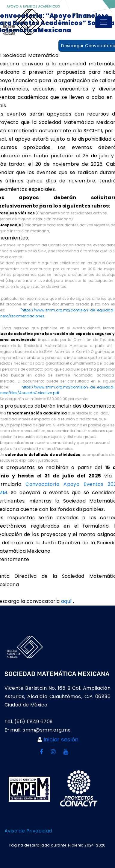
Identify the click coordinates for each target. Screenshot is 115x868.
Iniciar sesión (61, 739)
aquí (67, 601)
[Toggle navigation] (104, 22)
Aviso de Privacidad (28, 831)
